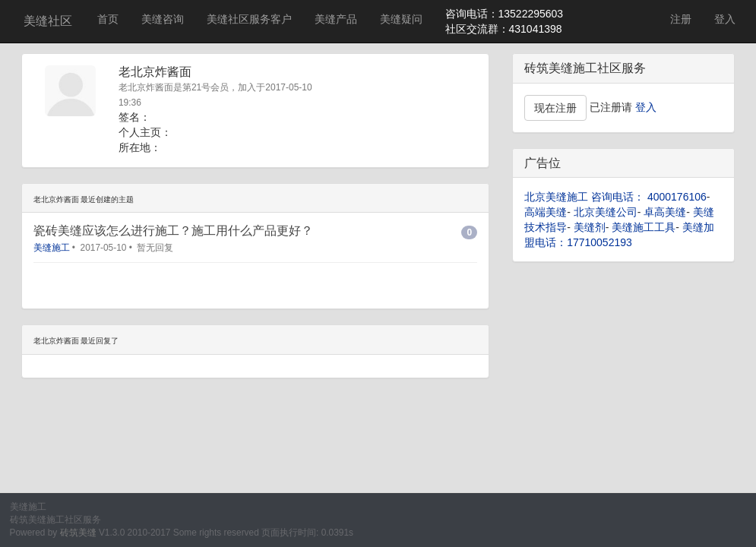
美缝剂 (590, 227)
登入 (725, 19)
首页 (108, 19)
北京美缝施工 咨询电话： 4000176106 (615, 197)
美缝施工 (52, 248)
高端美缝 (546, 212)
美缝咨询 (163, 19)
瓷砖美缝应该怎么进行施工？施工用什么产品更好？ (173, 231)
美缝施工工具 (644, 227)
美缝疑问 (401, 19)
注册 (681, 19)
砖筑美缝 (78, 533)
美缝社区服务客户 (249, 19)
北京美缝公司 (606, 212)
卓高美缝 (665, 212)
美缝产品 (336, 19)
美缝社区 (48, 21)
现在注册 (555, 108)
